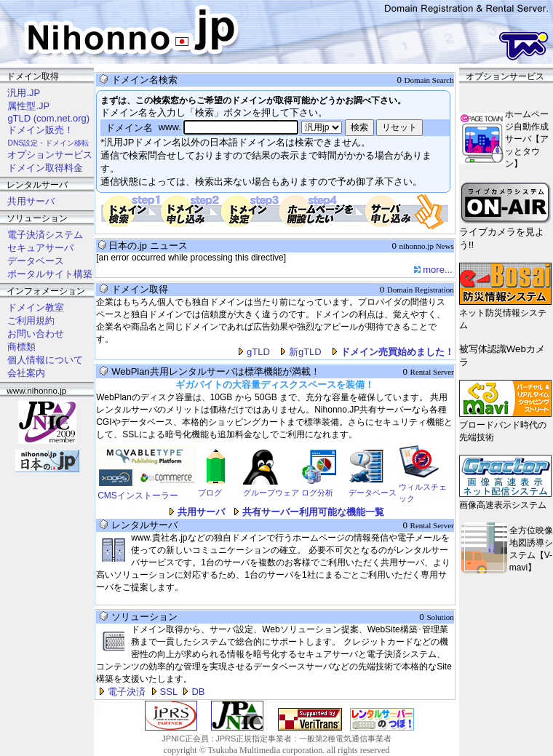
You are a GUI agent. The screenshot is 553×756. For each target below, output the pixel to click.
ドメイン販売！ (40, 130)
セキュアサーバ (40, 248)
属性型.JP (28, 106)
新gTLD (305, 352)
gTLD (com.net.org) (48, 118)
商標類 (21, 347)
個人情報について (45, 360)
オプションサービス (50, 155)
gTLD (258, 352)
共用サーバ (31, 201)
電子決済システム (45, 235)
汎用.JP (24, 93)
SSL (169, 692)
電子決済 (127, 692)
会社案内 (26, 373)
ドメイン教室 (36, 307)
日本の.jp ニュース (148, 246)
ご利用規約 (31, 321)
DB (198, 692)
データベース (36, 261)
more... (437, 270)
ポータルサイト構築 (50, 274)
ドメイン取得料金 (45, 168)
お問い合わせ (36, 334)
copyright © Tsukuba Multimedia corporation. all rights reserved (277, 750)
